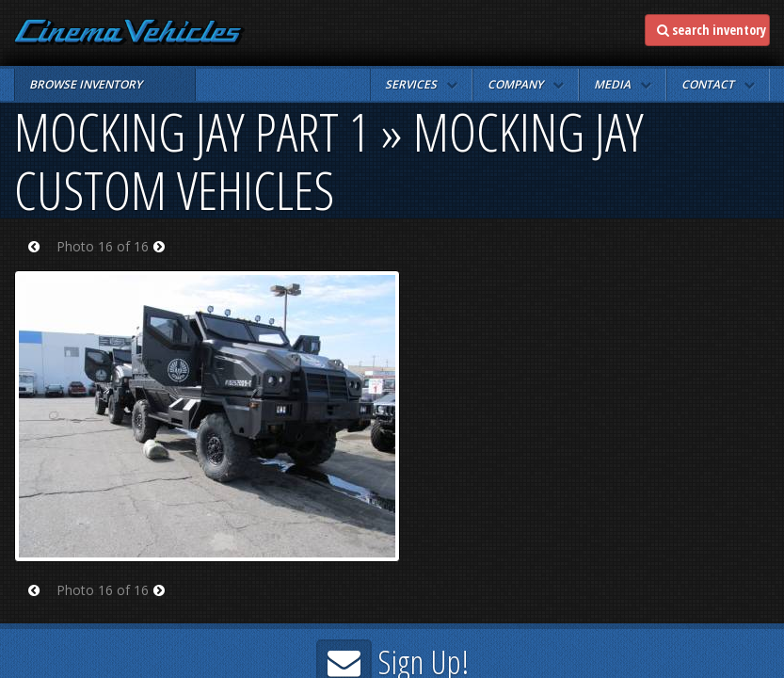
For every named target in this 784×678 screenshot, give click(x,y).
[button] (421, 85)
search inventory (712, 30)
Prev (40, 258)
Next (165, 258)
